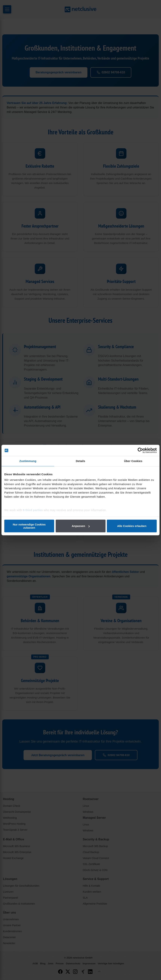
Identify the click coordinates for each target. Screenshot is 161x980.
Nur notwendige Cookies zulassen (29, 526)
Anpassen (81, 526)
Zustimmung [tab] (28, 461)
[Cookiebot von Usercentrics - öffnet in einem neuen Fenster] (140, 450)
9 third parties (33, 510)
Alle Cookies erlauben (132, 526)
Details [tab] (80, 461)
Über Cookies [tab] (133, 461)
